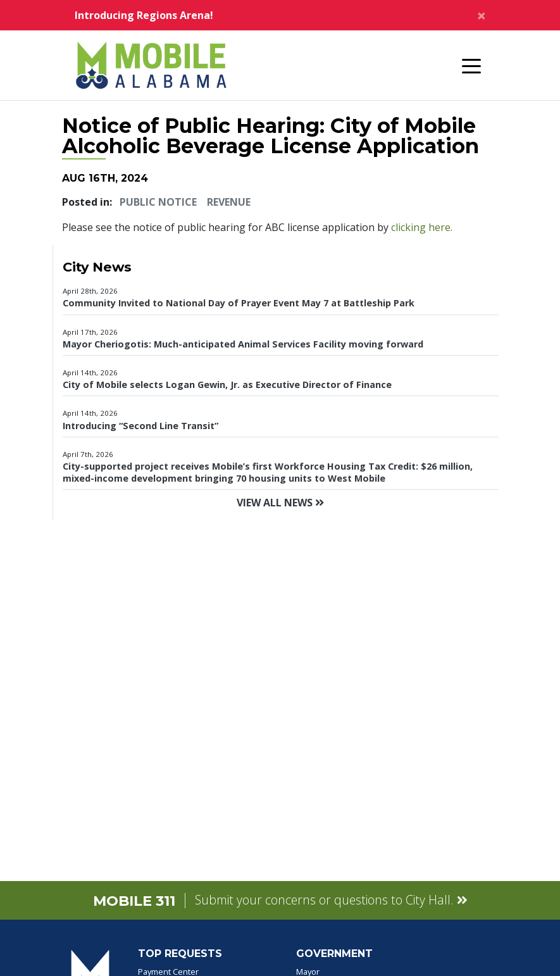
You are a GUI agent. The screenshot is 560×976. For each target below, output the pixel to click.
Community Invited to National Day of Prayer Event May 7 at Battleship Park (239, 303)
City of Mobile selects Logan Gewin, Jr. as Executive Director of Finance (227, 385)
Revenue (229, 202)
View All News (280, 503)
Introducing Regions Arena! (144, 15)
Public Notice (158, 202)
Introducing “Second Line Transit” (140, 426)
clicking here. (422, 227)
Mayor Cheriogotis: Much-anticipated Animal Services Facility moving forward (243, 344)
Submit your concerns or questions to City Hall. (331, 900)
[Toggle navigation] (471, 65)
